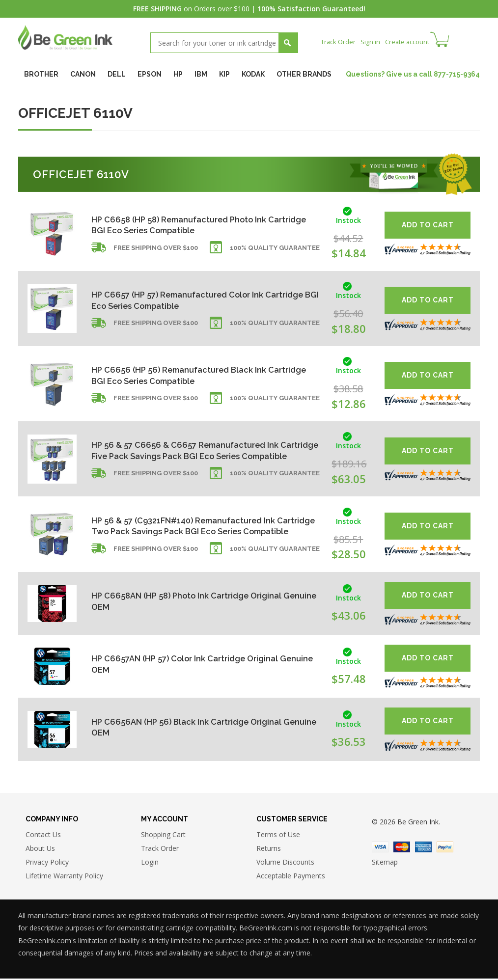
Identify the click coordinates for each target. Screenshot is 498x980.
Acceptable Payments (291, 878)
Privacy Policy (47, 864)
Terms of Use (278, 836)
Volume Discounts (285, 864)
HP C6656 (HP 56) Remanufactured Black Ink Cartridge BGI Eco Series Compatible (185, 375)
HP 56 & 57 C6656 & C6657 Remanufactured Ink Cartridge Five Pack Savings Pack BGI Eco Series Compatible (194, 450)
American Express (423, 848)
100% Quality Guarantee (275, 252)
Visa (380, 848)
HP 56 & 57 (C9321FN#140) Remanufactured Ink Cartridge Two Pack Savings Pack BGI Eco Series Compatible (194, 526)
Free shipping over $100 (156, 252)
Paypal (445, 848)
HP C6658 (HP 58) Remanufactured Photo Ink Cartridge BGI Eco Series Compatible (186, 225)
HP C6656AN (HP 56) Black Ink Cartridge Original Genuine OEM (192, 727)
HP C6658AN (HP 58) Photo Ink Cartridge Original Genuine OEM (193, 601)
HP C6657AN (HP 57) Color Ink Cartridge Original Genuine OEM (192, 664)
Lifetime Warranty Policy (64, 878)
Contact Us (43, 836)
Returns (269, 850)
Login (150, 864)
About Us (40, 850)
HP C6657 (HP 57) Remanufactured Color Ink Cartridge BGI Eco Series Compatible (185, 300)
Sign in (374, 41)
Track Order (340, 41)
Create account (413, 41)
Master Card (402, 848)
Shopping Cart (163, 836)
